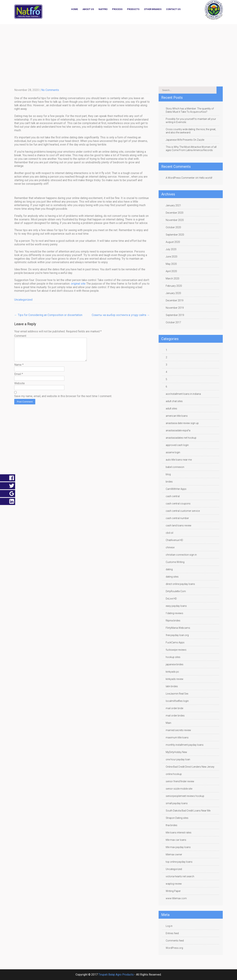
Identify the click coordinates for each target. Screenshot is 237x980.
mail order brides (175, 716)
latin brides (172, 686)
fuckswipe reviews (176, 650)
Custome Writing (175, 562)
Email (19, 378)
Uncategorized (23, 300)
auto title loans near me (179, 460)
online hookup (174, 774)
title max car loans (176, 840)
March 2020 (172, 279)
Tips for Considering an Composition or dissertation (48, 315)
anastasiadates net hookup (181, 438)
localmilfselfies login (177, 701)
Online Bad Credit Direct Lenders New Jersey (190, 767)
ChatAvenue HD (174, 540)
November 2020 (175, 220)
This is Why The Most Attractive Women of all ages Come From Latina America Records (191, 149)
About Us (88, 9)
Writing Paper (173, 891)
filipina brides (173, 621)
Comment (20, 336)
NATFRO (103, 9)
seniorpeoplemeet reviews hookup (185, 796)
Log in (169, 926)
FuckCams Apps (175, 642)
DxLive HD (171, 599)
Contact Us (173, 9)
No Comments (50, 90)
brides (169, 482)
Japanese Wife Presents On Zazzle (185, 140)
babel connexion (175, 467)
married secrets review (178, 730)
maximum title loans (177, 737)
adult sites (171, 409)
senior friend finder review (180, 781)
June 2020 (172, 257)
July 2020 (171, 249)
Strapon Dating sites (177, 818)
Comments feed (175, 941)
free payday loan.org (177, 635)
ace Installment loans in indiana (183, 394)
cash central (173, 496)
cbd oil (169, 533)
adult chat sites (174, 401)
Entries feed (172, 933)
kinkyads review (175, 679)
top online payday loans (179, 862)
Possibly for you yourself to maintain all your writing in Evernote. (191, 121)
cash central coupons (178, 504)
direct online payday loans (180, 584)
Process (117, 9)
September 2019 (175, 315)
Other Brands (153, 9)
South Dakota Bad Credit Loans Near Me (188, 811)
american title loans (177, 416)
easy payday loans (176, 606)
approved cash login (177, 445)
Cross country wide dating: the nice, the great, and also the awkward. (191, 131)
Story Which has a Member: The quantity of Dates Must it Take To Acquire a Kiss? (190, 110)
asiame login (173, 452)
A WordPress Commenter (180, 178)
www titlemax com (176, 898)
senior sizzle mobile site (179, 789)
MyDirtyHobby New (176, 752)
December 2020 (175, 213)
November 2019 (175, 308)
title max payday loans (178, 847)
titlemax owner (174, 854)
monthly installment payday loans (185, 745)
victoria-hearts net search (180, 876)
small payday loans (177, 803)
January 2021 (173, 205)
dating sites (172, 577)
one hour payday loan (178, 759)
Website (20, 388)
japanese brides (175, 664)
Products (133, 9)
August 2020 (173, 242)
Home (74, 9)
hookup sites (173, 657)
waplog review (174, 884)
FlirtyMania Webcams (178, 628)
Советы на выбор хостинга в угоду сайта (121, 315)
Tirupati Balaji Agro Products (116, 975)
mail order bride (174, 708)
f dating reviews (174, 613)
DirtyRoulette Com (176, 591)
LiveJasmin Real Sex (177, 694)
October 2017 (173, 322)
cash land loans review (179, 525)
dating (169, 569)
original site (78, 284)
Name (19, 369)
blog (168, 474)
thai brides (172, 825)
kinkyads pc (172, 672)
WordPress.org (174, 948)
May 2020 (171, 264)
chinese (170, 547)
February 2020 (174, 286)
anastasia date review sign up (182, 423)
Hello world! (206, 178)
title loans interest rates (179, 833)
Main (168, 723)
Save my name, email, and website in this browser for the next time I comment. (63, 400)
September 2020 (175, 235)
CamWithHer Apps (176, 489)
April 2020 (171, 271)
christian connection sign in (181, 555)
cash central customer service (183, 511)
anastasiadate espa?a (178, 430)
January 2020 (173, 293)
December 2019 (175, 300)
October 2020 (173, 227)
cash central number (177, 518)
